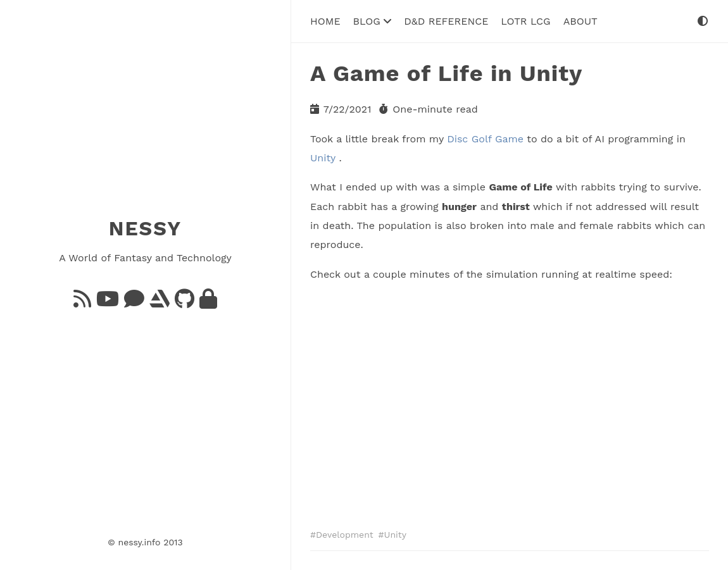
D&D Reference (446, 21)
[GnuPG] (208, 303)
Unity (323, 158)
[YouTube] (108, 303)
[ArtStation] (160, 303)
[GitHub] (185, 303)
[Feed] (82, 303)
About (581, 21)
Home (325, 21)
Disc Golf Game (485, 139)
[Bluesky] (134, 303)
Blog (373, 21)
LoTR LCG (525, 21)
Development (345, 535)
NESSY (146, 228)
